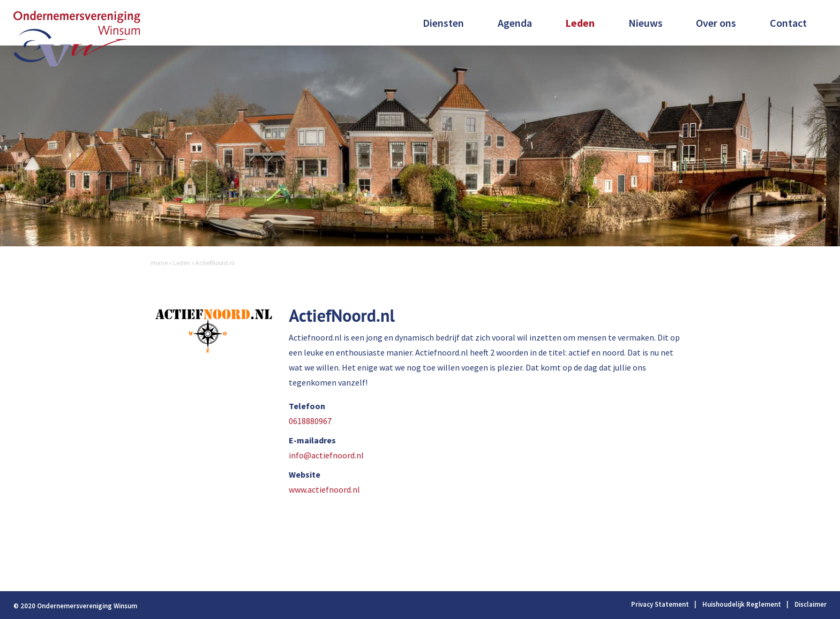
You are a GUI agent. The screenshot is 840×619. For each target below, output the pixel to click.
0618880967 (310, 421)
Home (159, 263)
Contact (788, 23)
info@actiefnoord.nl (326, 455)
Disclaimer (811, 604)
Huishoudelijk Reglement (742, 604)
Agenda (515, 23)
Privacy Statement (660, 604)
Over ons (716, 23)
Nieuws (646, 23)
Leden (580, 23)
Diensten (443, 23)
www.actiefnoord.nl (324, 489)
